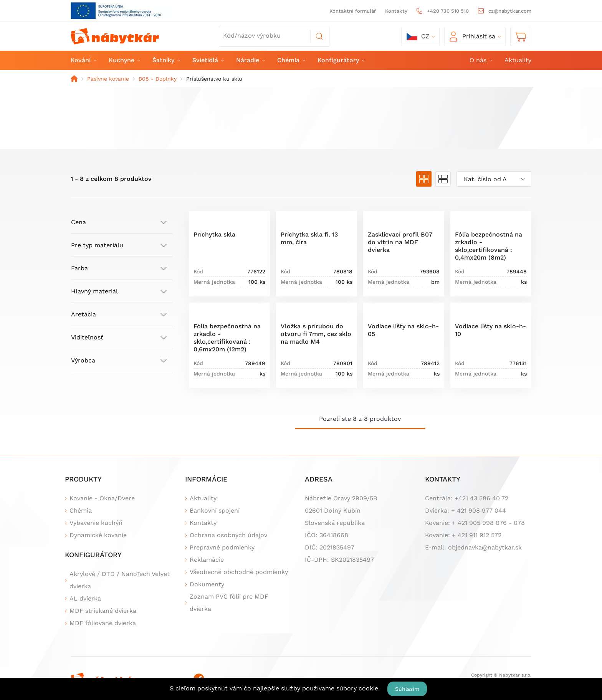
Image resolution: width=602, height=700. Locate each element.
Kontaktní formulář (353, 11)
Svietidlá (208, 60)
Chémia (291, 60)
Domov (74, 79)
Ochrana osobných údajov (228, 535)
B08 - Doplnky (158, 79)
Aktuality (518, 60)
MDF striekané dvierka (103, 611)
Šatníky (166, 60)
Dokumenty (207, 584)
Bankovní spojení (215, 511)
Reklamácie (207, 560)
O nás (480, 60)
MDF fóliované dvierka (103, 623)
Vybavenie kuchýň (96, 523)
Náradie (250, 60)
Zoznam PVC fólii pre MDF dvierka (229, 603)
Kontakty (396, 11)
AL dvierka (85, 598)
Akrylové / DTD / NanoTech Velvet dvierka (120, 580)
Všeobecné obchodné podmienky (239, 572)
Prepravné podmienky (222, 547)
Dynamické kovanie (98, 535)
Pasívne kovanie (108, 79)
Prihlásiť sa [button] (472, 36)
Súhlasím (407, 689)
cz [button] (418, 36)
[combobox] (494, 179)
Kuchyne (124, 60)
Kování (83, 60)
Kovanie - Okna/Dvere (102, 498)
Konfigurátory (341, 60)
